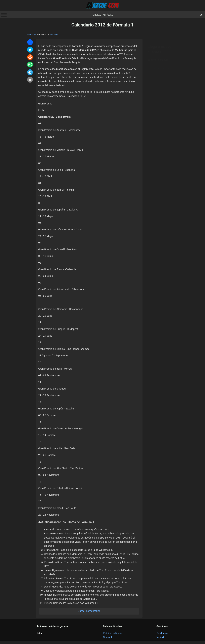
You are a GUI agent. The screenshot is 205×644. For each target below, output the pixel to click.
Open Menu (4, 15)
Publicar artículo (102, 15)
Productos (162, 636)
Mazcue (54, 35)
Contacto (108, 640)
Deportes (31, 35)
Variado (161, 640)
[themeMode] (201, 15)
